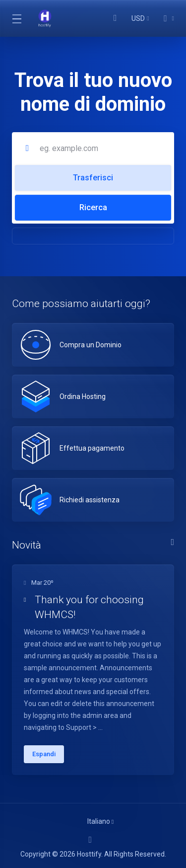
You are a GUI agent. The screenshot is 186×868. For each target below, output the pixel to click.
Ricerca (93, 207)
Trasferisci (93, 178)
